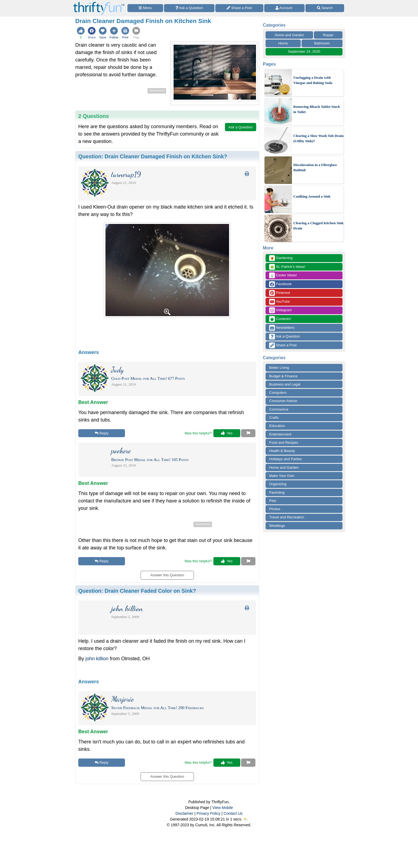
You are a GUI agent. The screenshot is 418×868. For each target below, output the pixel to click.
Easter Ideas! (283, 275)
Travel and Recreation (287, 517)
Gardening (281, 258)
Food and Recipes (284, 443)
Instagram (280, 310)
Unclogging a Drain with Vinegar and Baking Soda (313, 80)
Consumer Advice (283, 401)
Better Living (279, 368)
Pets (273, 501)
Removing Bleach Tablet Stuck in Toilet (317, 109)
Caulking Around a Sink (312, 196)
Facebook (280, 284)
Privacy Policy (208, 813)
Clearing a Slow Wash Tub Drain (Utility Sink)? (318, 138)
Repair (328, 35)
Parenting (277, 492)
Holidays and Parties (285, 459)
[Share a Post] (239, 8)
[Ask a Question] (189, 8)
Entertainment (280, 434)
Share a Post (283, 345)
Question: (153, 156)
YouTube (279, 302)
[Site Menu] (145, 8)
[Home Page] (99, 3)
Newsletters (282, 328)
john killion (97, 659)
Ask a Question (285, 337)
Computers (278, 393)
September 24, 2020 (304, 51)
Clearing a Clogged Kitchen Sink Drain (318, 226)
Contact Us (233, 813)
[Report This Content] (248, 433)
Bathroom (322, 43)
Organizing (278, 484)
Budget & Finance (283, 376)
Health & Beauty (282, 451)
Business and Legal (285, 384)
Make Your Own (282, 476)
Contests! (280, 319)
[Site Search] (325, 8)
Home (283, 43)
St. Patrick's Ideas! (287, 267)
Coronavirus (279, 409)
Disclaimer (184, 813)
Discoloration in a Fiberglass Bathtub (315, 168)
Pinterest (280, 293)
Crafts (274, 418)
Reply (102, 433)
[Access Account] (285, 8)
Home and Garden (289, 35)
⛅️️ (246, 819)
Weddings (277, 526)
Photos (275, 509)
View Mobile (223, 808)
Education (277, 426)
